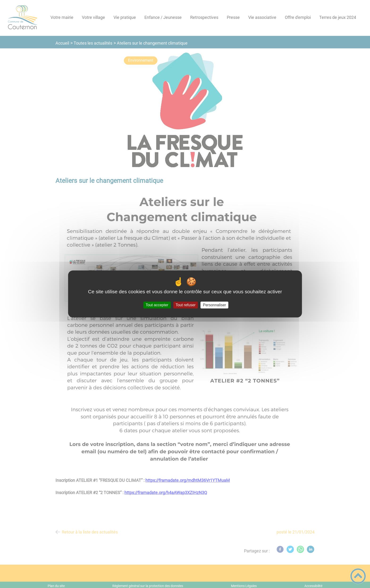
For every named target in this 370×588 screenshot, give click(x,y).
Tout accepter (157, 305)
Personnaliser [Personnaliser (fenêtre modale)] (214, 305)
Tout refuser (185, 305)
